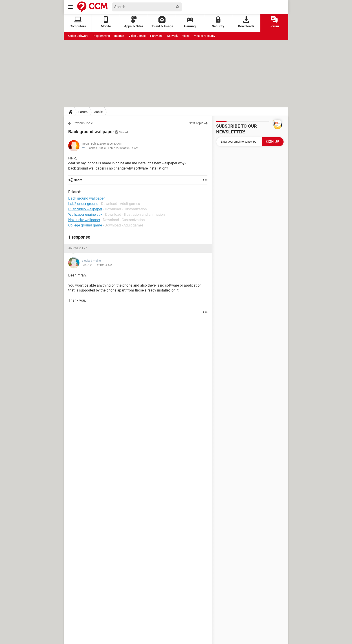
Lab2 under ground (83, 204)
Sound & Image (162, 22)
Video (186, 36)
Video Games (137, 36)
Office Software (78, 36)
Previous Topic (83, 123)
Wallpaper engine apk (85, 214)
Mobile (98, 112)
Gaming (190, 22)
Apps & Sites (134, 22)
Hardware (156, 36)
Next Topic (196, 123)
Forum (274, 22)
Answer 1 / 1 (78, 248)
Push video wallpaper (85, 209)
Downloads (246, 22)
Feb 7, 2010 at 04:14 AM (123, 148)
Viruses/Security (205, 36)
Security (218, 22)
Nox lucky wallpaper (84, 220)
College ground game (85, 225)
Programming (101, 36)
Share (78, 180)
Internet (119, 36)
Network (172, 36)
